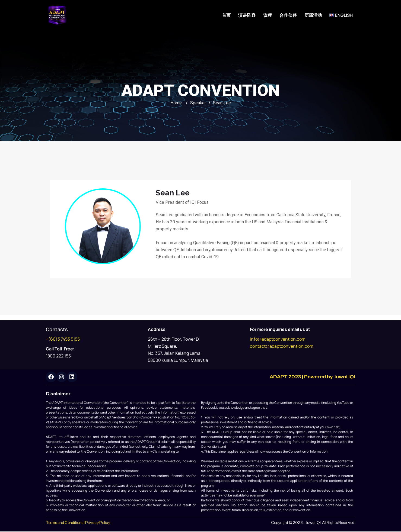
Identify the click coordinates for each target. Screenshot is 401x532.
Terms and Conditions (65, 523)
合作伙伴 (288, 15)
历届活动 (313, 15)
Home (176, 103)
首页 (226, 15)
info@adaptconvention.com (278, 339)
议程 (268, 15)
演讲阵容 (247, 15)
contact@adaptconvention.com (282, 346)
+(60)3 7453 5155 (63, 339)
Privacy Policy (98, 523)
